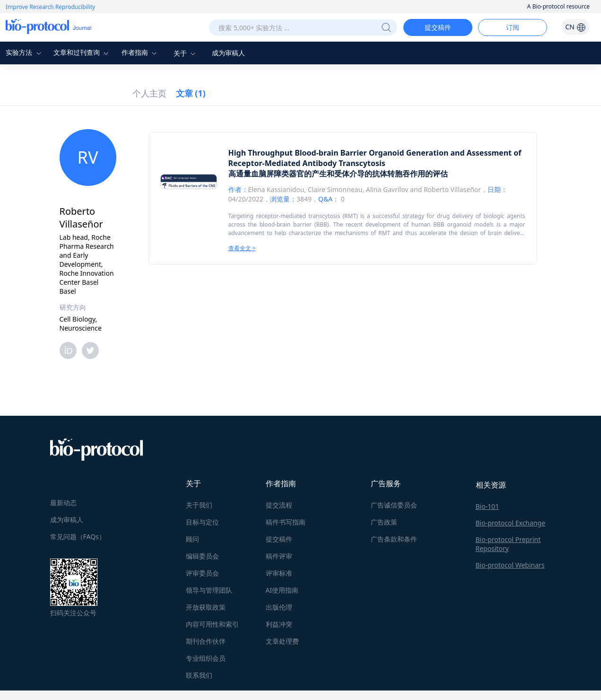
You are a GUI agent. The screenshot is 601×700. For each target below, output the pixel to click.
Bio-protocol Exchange (511, 523)
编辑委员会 (202, 556)
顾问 (192, 539)
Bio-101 (488, 506)
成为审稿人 (228, 53)
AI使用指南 (282, 590)
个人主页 (149, 93)
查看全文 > (242, 248)
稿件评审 (279, 556)
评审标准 (279, 573)
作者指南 (140, 52)
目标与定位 (202, 522)
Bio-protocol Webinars (510, 565)
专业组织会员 (206, 658)
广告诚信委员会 (394, 505)
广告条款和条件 (394, 539)
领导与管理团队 (209, 590)
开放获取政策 (206, 607)
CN (575, 27)
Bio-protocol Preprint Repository (508, 544)
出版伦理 (279, 607)
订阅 (513, 27)
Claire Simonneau (335, 189)
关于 (186, 53)
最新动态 (63, 503)
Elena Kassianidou (276, 189)
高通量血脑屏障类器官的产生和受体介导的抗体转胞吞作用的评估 (338, 174)
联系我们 (199, 675)
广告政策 (384, 522)
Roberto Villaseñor (452, 189)
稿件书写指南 (286, 522)
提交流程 (279, 505)
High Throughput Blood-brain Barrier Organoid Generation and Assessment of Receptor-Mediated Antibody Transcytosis (375, 158)
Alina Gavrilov (387, 189)
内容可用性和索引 (212, 624)
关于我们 (199, 505)
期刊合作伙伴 (206, 641)
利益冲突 (279, 624)
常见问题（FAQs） (78, 537)
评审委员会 (202, 573)
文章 (191, 93)
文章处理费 (282, 641)
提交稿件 (438, 27)
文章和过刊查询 (82, 52)
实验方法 (25, 52)
